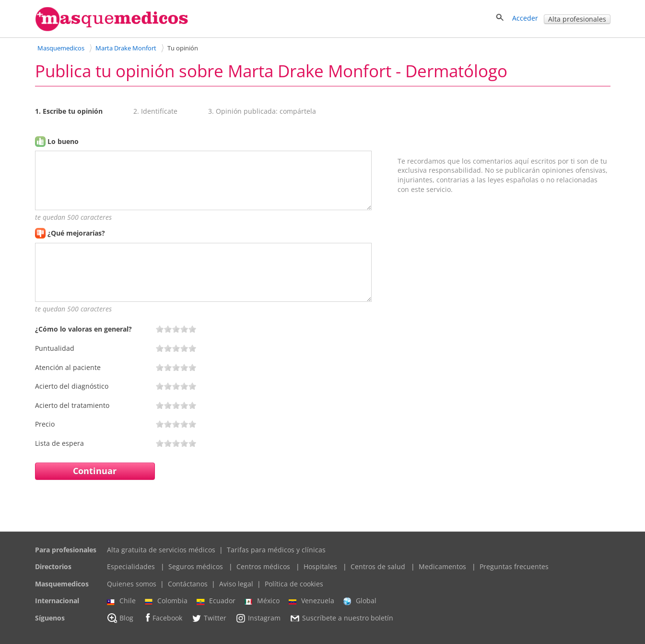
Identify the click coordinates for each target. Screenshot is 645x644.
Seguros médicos (196, 566)
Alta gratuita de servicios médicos (161, 550)
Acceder (525, 18)
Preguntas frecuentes (514, 566)
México (262, 601)
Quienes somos (132, 584)
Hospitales (320, 566)
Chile (121, 601)
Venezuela (311, 601)
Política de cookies (294, 584)
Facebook (162, 618)
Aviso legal (236, 584)
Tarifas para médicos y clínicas (276, 550)
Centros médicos (263, 566)
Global (360, 601)
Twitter (209, 618)
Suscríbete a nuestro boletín (341, 618)
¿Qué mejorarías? (76, 233)
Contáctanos (188, 584)
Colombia (166, 601)
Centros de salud (378, 566)
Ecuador (216, 601)
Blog (120, 618)
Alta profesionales (577, 19)
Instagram (258, 618)
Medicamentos (442, 566)
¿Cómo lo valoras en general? (83, 329)
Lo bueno (63, 141)
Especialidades (131, 566)
